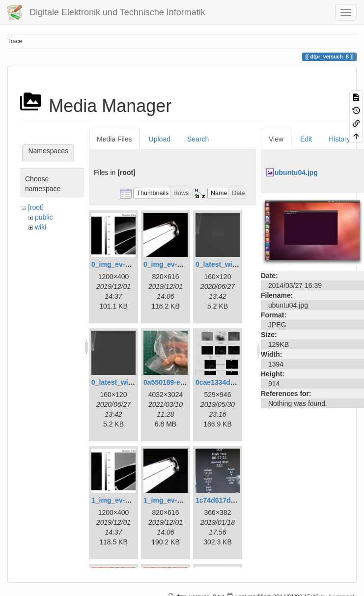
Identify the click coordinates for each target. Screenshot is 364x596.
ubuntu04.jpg (296, 172)
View (276, 139)
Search (198, 139)
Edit (306, 139)
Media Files (114, 139)
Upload (160, 139)
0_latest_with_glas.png (233, 264)
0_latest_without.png (126, 382)
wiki (41, 227)
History (339, 139)
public (44, 217)
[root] (36, 207)
